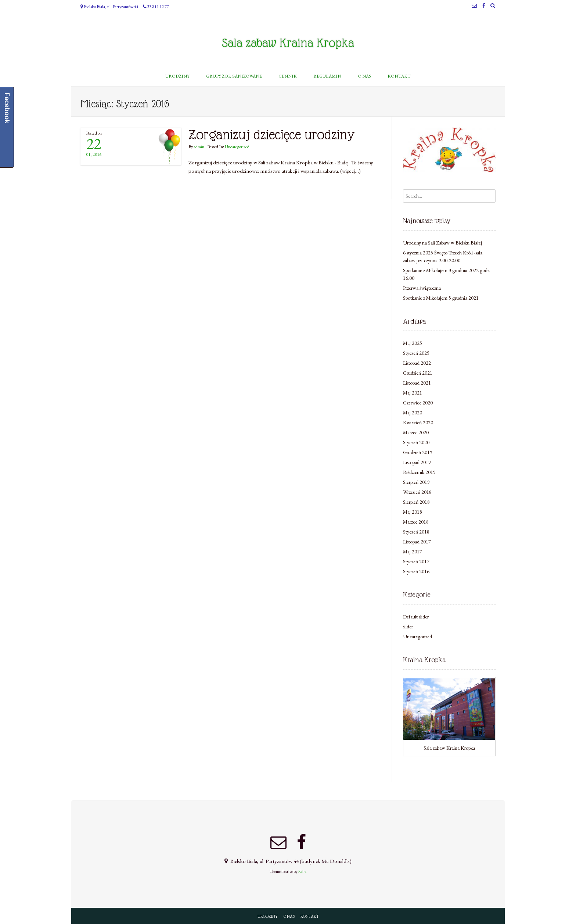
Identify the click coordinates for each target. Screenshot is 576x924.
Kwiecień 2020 (418, 422)
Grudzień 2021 (418, 373)
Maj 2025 (413, 343)
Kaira (302, 871)
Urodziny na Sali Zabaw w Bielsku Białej (442, 243)
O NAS (289, 916)
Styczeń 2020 (416, 442)
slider (408, 627)
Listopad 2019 (417, 462)
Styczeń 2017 (416, 561)
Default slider (416, 617)
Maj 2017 (413, 552)
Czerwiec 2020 (418, 403)
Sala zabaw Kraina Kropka (288, 43)
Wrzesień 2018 (417, 492)
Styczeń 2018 (416, 532)
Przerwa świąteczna (422, 288)
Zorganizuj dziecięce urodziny (272, 135)
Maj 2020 (413, 413)
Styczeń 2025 (416, 353)
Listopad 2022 (417, 363)
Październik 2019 (419, 472)
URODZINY (268, 916)
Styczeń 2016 (416, 571)
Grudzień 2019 (418, 452)
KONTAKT (310, 916)
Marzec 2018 (416, 522)
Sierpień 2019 (416, 482)
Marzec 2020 (416, 432)
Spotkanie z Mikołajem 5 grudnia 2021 (441, 298)
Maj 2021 (413, 393)
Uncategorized (237, 147)
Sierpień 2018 (416, 502)
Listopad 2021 (417, 383)
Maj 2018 (413, 512)
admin (199, 147)
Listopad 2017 (417, 542)
